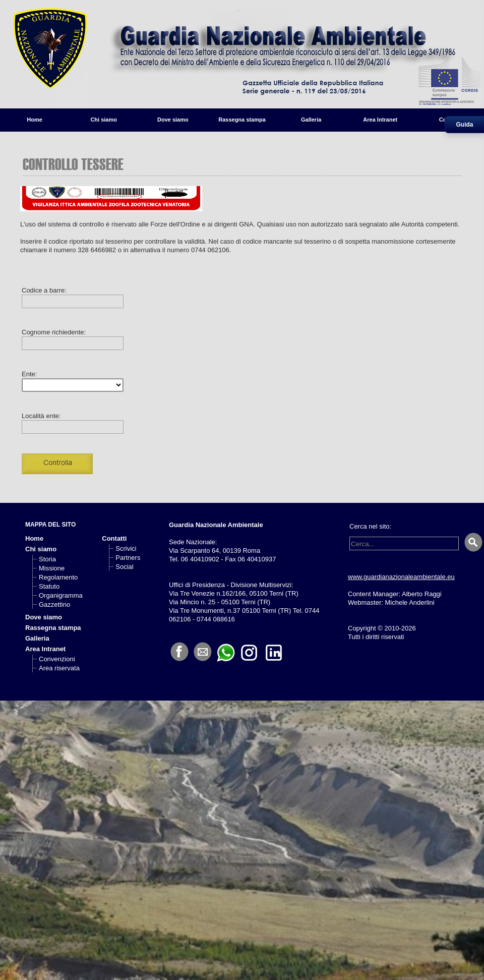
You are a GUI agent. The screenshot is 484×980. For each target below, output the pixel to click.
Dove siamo (173, 120)
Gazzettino (54, 604)
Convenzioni (57, 659)
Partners (128, 558)
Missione (52, 568)
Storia (47, 559)
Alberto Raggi (422, 594)
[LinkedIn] (274, 652)
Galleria (311, 120)
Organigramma (61, 595)
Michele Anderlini (409, 602)
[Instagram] (249, 652)
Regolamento (58, 577)
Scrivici (126, 549)
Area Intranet (380, 120)
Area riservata (59, 668)
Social (124, 567)
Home (35, 120)
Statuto (49, 586)
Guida (464, 125)
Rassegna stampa (242, 120)
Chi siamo (104, 120)
